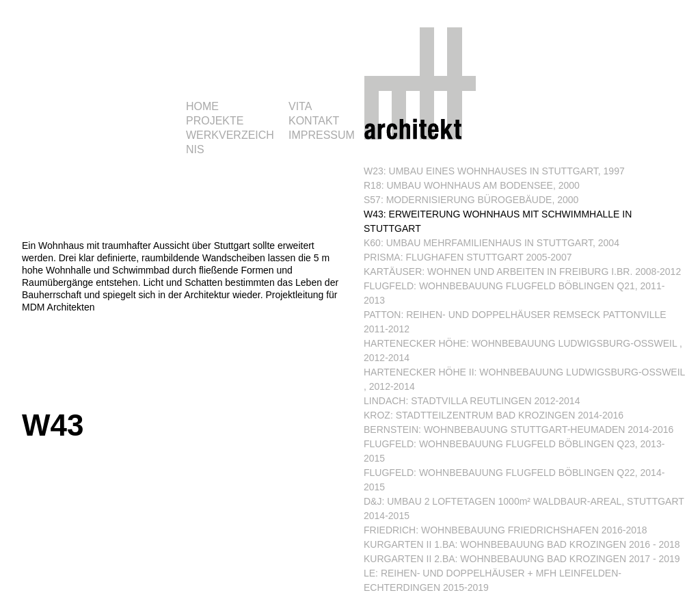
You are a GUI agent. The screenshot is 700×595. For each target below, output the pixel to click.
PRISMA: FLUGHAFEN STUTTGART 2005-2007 (468, 257)
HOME (202, 106)
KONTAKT (314, 121)
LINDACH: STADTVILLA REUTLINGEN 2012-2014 (472, 401)
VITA (300, 106)
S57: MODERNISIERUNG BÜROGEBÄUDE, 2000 (471, 200)
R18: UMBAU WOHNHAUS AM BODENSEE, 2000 (472, 185)
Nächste (335, 408)
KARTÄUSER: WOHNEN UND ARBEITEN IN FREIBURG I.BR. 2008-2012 (522, 272)
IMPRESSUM (322, 135)
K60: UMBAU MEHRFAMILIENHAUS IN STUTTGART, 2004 (492, 243)
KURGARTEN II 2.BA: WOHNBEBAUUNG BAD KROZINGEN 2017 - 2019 (522, 559)
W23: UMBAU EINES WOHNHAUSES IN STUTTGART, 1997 (494, 171)
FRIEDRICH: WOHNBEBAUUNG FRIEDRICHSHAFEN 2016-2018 (506, 530)
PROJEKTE (215, 121)
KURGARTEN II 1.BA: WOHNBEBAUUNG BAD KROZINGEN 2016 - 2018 (522, 544)
